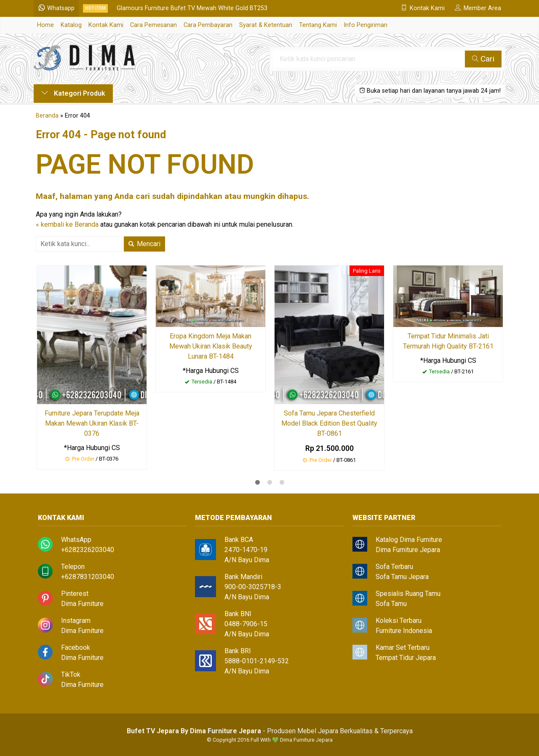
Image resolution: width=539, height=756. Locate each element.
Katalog (71, 25)
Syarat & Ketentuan (266, 25)
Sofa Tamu (391, 604)
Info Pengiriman (366, 25)
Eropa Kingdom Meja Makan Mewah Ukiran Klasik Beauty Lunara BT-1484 (211, 346)
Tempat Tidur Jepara (406, 658)
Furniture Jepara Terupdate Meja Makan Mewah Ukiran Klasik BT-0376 (92, 423)
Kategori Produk (73, 93)
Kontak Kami (106, 25)
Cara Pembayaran (208, 25)
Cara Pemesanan (153, 25)
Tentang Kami (318, 25)
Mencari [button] (144, 244)
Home (45, 25)
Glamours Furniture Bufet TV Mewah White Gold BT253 (192, 8)
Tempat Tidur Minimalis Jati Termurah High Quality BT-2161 (448, 341)
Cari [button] (483, 59)
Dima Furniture (82, 604)
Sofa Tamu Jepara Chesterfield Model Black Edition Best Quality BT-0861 (329, 423)
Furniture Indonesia (404, 631)
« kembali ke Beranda (67, 224)
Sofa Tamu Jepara (402, 577)
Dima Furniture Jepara (408, 550)
